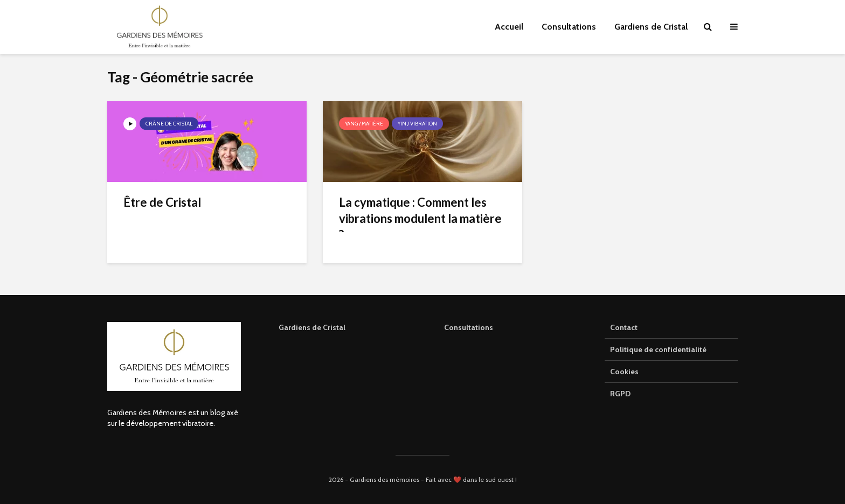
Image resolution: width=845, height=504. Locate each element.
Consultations (569, 27)
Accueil (509, 27)
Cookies (624, 372)
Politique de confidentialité (658, 349)
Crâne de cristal (169, 124)
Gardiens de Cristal (651, 27)
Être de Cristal (162, 202)
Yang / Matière (364, 124)
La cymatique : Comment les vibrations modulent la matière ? (420, 218)
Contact (624, 327)
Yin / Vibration (417, 124)
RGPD (620, 394)
